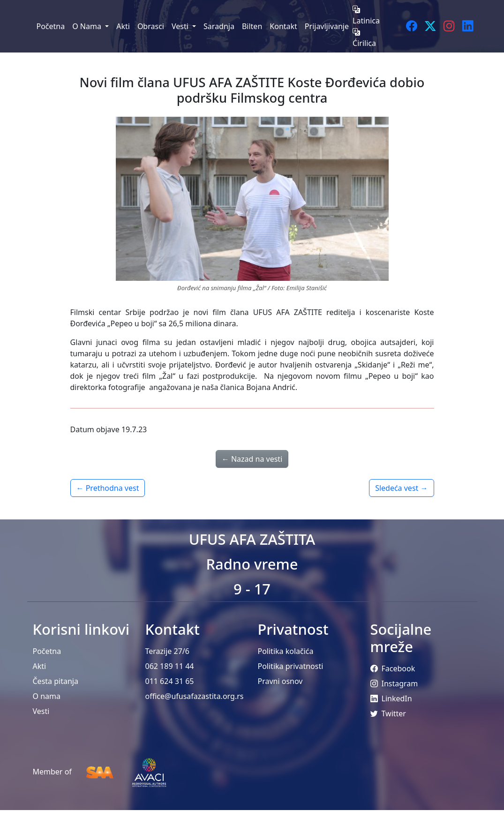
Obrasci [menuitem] (151, 26)
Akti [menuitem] (123, 26)
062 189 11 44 (170, 666)
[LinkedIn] (468, 26)
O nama (47, 696)
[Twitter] (430, 26)
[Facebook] (412, 26)
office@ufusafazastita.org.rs (195, 696)
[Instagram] (449, 26)
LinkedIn (391, 698)
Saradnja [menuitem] (219, 26)
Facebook (393, 668)
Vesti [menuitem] (181, 26)
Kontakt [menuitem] (283, 26)
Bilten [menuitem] (252, 26)
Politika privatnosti (291, 666)
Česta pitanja (56, 681)
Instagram (394, 683)
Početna (47, 651)
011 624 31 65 (170, 681)
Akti (40, 666)
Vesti (41, 711)
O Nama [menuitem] (88, 26)
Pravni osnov (280, 681)
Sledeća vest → (401, 488)
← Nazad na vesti (252, 459)
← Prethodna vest (108, 488)
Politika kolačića (286, 651)
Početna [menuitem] (51, 26)
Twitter (388, 713)
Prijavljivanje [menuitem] (327, 26)
